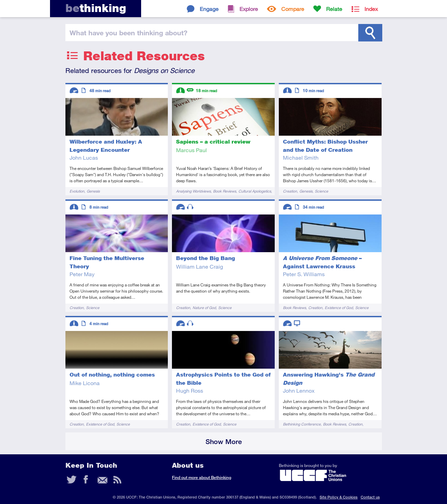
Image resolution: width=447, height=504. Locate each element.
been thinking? (128, 33)
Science (321, 191)
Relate (334, 9)
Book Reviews (225, 191)
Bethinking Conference (302, 424)
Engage (209, 9)
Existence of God (339, 308)
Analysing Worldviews (193, 191)
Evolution (77, 191)
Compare (293, 9)
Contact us (370, 497)
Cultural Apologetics (255, 191)
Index (371, 9)
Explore (249, 9)
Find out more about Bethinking (202, 477)
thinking (96, 8)
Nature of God (204, 308)
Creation (290, 191)
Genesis (93, 191)
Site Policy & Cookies (339, 497)
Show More (224, 441)
